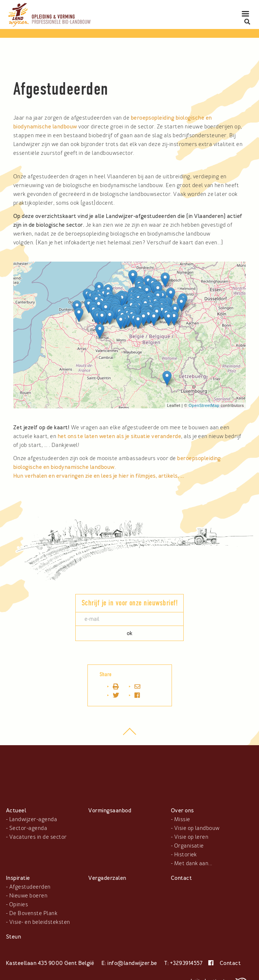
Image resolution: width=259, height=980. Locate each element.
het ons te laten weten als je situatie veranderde (120, 436)
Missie (182, 819)
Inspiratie (18, 878)
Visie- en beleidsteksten (40, 922)
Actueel (16, 810)
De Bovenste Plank (33, 913)
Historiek (186, 855)
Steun (13, 937)
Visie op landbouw (197, 828)
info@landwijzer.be (132, 963)
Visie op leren (191, 837)
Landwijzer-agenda (33, 819)
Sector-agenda (28, 828)
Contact (181, 878)
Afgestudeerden (30, 887)
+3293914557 (186, 963)
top (129, 735)
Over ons (182, 810)
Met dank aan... (193, 863)
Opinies (19, 904)
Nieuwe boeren (28, 896)
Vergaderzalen (107, 878)
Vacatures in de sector (38, 837)
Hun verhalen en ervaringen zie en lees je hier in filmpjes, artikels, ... (99, 476)
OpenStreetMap (204, 405)
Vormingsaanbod (110, 810)
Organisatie (189, 846)
